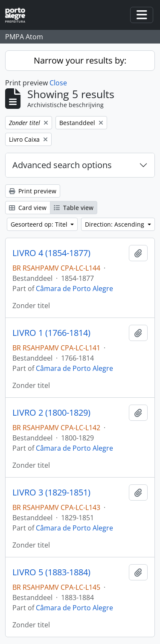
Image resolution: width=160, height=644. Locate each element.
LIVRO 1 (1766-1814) (51, 333)
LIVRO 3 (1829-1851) (51, 492)
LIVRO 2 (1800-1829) (51, 413)
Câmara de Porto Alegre (74, 288)
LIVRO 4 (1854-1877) (51, 253)
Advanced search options (62, 165)
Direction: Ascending (115, 224)
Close (58, 83)
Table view (74, 208)
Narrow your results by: (80, 60)
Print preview (33, 191)
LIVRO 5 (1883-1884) (51, 572)
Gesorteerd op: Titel (40, 224)
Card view (28, 208)
